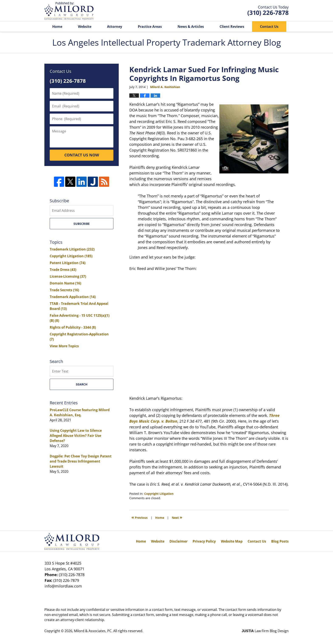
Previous (140, 517)
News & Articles (191, 27)
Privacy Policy (204, 541)
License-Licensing (68, 276)
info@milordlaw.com (63, 586)
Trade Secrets (64, 290)
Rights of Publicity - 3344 (73, 327)
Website (85, 27)
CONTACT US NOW (82, 155)
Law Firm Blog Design (265, 631)
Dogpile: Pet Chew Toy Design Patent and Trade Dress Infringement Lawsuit (81, 461)
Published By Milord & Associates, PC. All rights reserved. (268, 11)
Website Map (232, 541)
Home (57, 27)
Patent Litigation (68, 263)
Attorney (115, 27)
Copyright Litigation (159, 494)
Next (177, 517)
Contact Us (269, 27)
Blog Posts (280, 541)
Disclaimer (178, 541)
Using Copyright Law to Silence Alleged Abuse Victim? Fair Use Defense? (76, 436)
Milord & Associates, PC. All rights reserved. (109, 631)
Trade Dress (63, 270)
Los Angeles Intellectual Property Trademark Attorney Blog (69, 11)
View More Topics (64, 346)
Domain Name (65, 283)
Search (82, 384)
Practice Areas (150, 27)
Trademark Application (73, 297)
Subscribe (82, 224)
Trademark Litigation (72, 249)
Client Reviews (232, 27)
